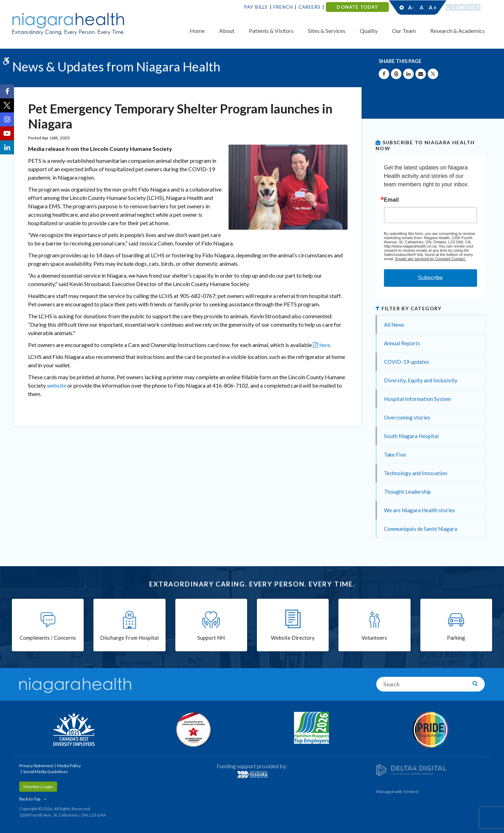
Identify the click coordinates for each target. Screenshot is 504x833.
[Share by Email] (421, 74)
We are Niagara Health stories (419, 510)
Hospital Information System (417, 399)
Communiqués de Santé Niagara (421, 529)
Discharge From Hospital (129, 638)
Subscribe (430, 278)
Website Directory (293, 638)
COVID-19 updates (407, 362)
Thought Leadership (407, 492)
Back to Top (30, 799)
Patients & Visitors (271, 31)
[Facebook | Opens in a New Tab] (7, 91)
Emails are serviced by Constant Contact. (430, 259)
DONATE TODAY (357, 7)
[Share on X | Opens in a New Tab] (433, 74)
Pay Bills (256, 7)
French (283, 7)
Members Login (38, 787)
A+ (432, 7)
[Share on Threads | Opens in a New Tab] (396, 74)
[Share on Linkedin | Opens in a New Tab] (408, 74)
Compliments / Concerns (48, 638)
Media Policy (69, 766)
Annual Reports (402, 343)
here (325, 345)
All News (394, 325)
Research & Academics (457, 31)
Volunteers (374, 638)
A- (411, 7)
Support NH (211, 638)
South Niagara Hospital (411, 436)
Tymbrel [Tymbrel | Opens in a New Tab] (411, 792)
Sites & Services (327, 31)
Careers (310, 7)
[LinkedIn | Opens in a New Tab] (7, 147)
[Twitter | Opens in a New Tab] (7, 105)
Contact (466, 7)
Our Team (404, 31)
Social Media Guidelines (45, 772)
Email (391, 200)
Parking (456, 638)
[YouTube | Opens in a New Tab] (7, 133)
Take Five (395, 454)
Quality (369, 31)
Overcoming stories (407, 417)
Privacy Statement (36, 766)
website (57, 385)
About (227, 31)
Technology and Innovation (416, 473)
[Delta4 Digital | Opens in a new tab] (411, 769)
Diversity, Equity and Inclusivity (421, 380)
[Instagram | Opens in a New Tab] (7, 119)
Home (197, 31)
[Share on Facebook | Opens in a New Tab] (384, 74)
